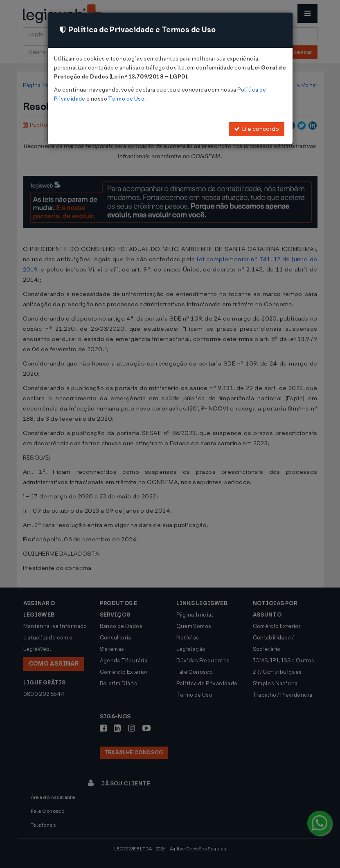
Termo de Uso (127, 99)
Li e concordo (257, 129)
